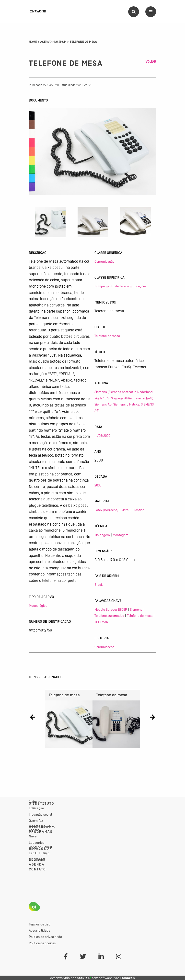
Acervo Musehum (53, 42)
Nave (33, 836)
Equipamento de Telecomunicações (121, 286)
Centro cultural (41, 847)
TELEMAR (101, 622)
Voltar (151, 62)
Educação (36, 808)
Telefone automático (109, 616)
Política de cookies (42, 943)
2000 (98, 485)
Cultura (35, 802)
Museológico (38, 606)
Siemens (136, 609)
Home (33, 42)
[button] (33, 717)
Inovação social (41, 814)
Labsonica (37, 843)
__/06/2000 (102, 436)
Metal (125, 510)
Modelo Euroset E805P (111, 609)
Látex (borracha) (106, 510)
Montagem (121, 535)
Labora (34, 830)
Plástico (138, 510)
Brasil (99, 585)
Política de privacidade (45, 937)
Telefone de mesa (107, 336)
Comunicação (104, 261)
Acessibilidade (40, 930)
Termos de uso (40, 924)
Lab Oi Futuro (39, 853)
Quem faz (36, 821)
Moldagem (102, 535)
